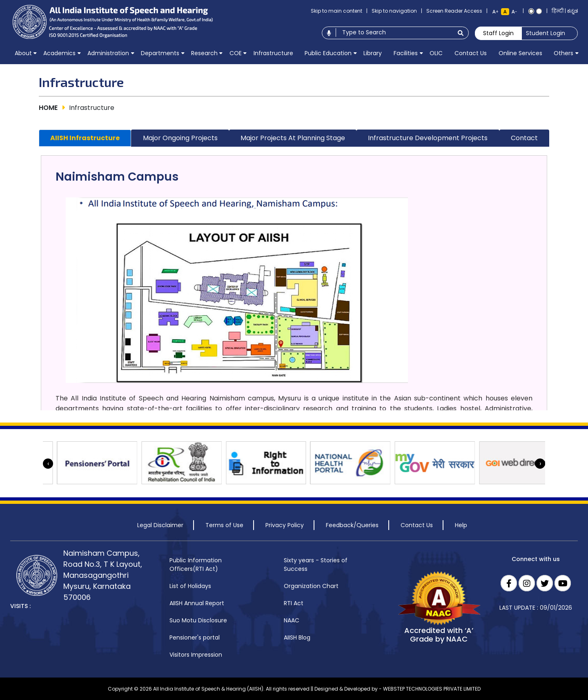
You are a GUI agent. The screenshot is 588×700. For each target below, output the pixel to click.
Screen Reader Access (454, 11)
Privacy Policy (285, 525)
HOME (48, 108)
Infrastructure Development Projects (428, 138)
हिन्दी (558, 11)
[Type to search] (394, 32)
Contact (524, 138)
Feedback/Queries (352, 525)
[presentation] (48, 464)
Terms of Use (224, 525)
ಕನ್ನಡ (572, 11)
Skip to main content (336, 11)
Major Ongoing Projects (180, 138)
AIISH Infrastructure (85, 138)
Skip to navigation (394, 11)
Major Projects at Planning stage (293, 138)
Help (461, 525)
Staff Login (498, 33)
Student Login (546, 33)
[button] (23, 53)
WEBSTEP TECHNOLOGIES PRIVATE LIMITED (432, 689)
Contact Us (417, 525)
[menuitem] (23, 53)
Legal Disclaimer (160, 525)
